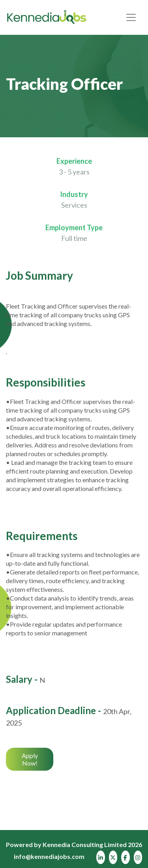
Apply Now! (30, 759)
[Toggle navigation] (131, 17)
